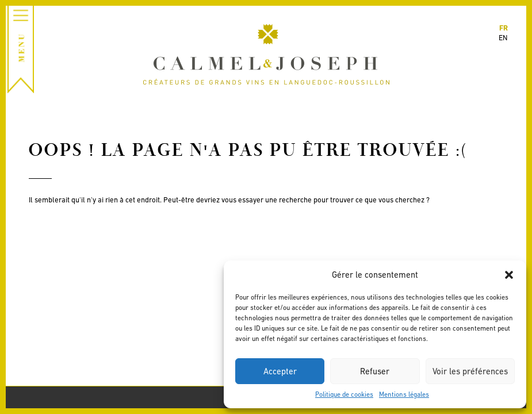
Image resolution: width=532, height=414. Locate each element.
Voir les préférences (470, 371)
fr (504, 28)
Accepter (280, 371)
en (503, 38)
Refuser (375, 371)
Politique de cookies (344, 394)
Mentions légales (404, 394)
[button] (509, 275)
